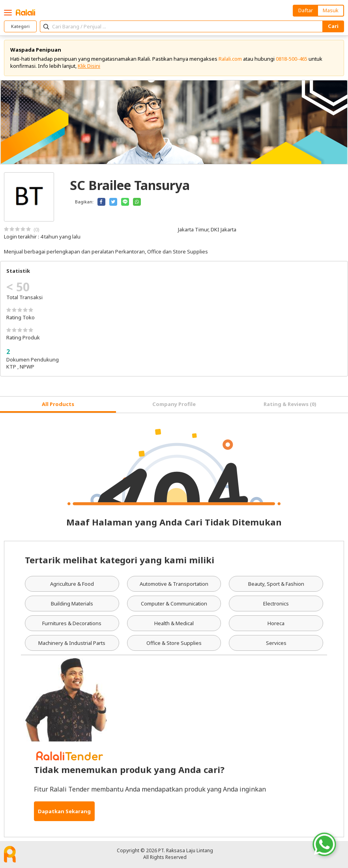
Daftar (306, 10)
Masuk (331, 10)
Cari (333, 26)
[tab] (58, 405)
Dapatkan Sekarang (64, 811)
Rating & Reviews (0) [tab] (290, 404)
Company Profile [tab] (174, 404)
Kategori (20, 26)
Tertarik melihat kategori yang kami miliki (120, 560)
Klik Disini (89, 66)
